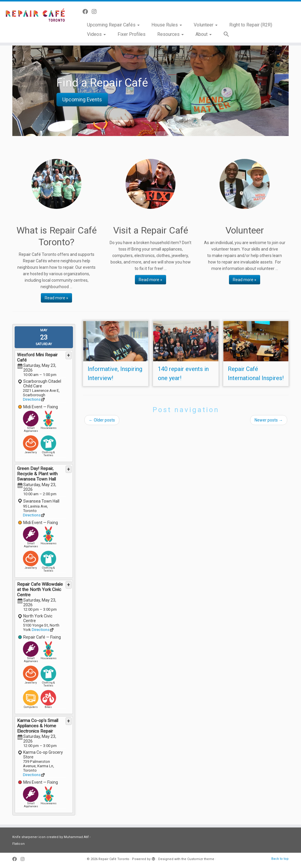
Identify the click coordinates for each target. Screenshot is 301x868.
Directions (32, 399)
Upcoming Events (82, 100)
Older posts (102, 420)
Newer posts (269, 420)
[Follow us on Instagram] (96, 12)
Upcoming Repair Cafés (113, 25)
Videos (96, 34)
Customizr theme (201, 859)
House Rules (167, 25)
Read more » (56, 298)
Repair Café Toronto (114, 859)
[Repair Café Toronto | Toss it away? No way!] (35, 16)
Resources (170, 34)
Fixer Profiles (132, 34)
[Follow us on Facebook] (87, 12)
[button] (223, 35)
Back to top (280, 859)
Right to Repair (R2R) (251, 25)
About (204, 34)
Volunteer (206, 25)
